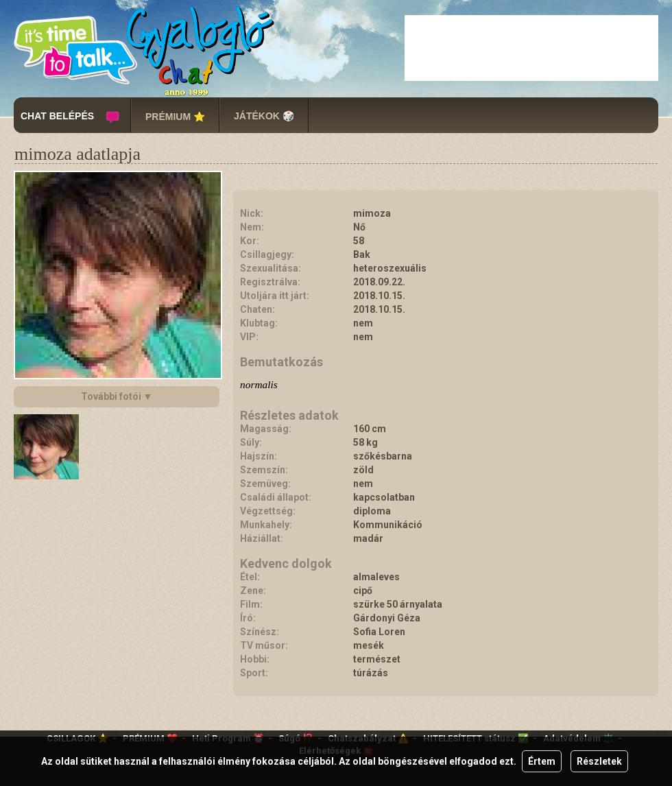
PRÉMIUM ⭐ (175, 117)
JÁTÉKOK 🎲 (264, 116)
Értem (542, 761)
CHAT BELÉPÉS (57, 116)
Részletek (599, 761)
